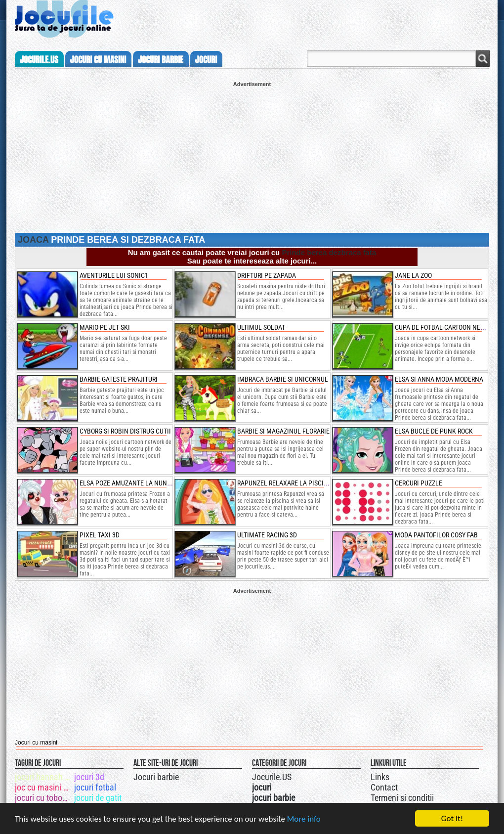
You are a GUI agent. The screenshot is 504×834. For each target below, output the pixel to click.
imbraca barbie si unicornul (283, 379)
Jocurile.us (39, 60)
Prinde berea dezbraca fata (329, 252)
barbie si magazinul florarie (283, 431)
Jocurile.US (272, 777)
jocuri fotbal (95, 787)
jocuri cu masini (98, 60)
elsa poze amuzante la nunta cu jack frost (149, 483)
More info (304, 819)
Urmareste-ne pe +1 (298, 776)
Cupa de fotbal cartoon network (448, 327)
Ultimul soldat (261, 327)
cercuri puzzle (419, 483)
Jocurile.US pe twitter (308, 776)
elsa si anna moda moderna (439, 379)
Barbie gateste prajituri (119, 379)
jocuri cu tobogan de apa (44, 798)
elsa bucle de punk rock (434, 431)
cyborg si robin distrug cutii (125, 431)
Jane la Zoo (413, 275)
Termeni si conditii (402, 798)
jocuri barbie (161, 60)
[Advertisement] (252, 156)
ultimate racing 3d (267, 535)
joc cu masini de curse (44, 787)
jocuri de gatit (98, 798)
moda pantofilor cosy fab (436, 535)
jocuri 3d (89, 777)
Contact (384, 787)
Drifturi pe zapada (267, 275)
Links (380, 777)
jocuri (206, 60)
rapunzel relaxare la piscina (285, 483)
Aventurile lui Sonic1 (114, 275)
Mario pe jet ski (105, 327)
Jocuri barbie (156, 777)
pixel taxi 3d (100, 535)
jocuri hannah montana (44, 777)
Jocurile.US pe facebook (318, 776)
